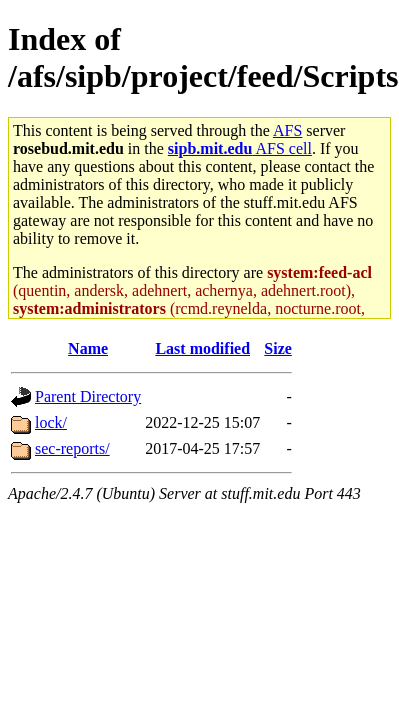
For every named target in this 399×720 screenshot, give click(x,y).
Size (278, 348)
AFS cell (240, 148)
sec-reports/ (72, 448)
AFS (287, 130)
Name (88, 348)
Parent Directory (88, 396)
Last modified (202, 348)
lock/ (51, 422)
